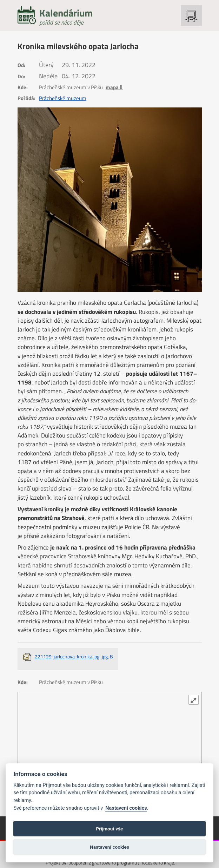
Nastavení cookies (126, 808)
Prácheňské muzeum (63, 98)
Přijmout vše (110, 829)
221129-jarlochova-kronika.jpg (74, 656)
